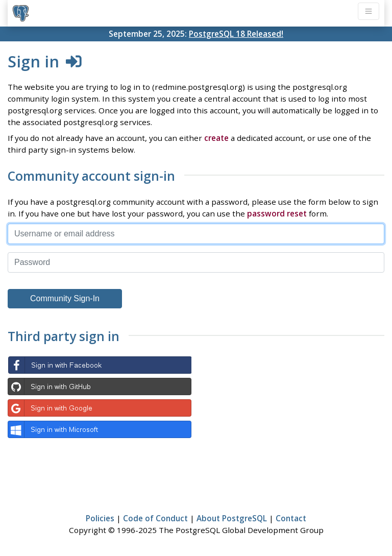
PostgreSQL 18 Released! (236, 34)
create (216, 138)
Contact (291, 518)
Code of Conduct (155, 518)
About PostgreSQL (232, 518)
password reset (277, 213)
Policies (100, 518)
